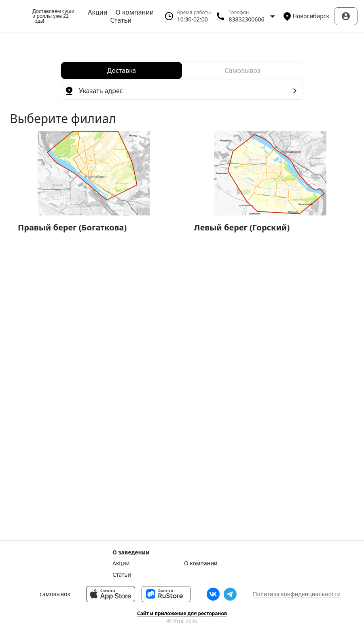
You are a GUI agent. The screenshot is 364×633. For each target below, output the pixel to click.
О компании (135, 12)
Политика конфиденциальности (297, 594)
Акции (97, 12)
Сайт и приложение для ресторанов (182, 614)
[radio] (122, 70)
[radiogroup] (182, 70)
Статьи (121, 20)
